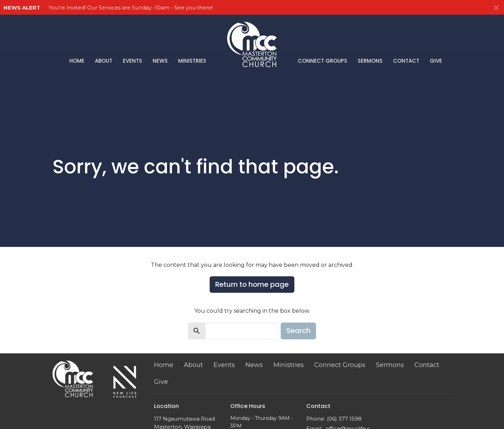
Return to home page (252, 284)
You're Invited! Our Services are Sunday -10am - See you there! (131, 8)
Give (436, 61)
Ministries (192, 61)
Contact (406, 61)
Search (298, 331)
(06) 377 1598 (344, 419)
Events (132, 61)
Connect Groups (323, 61)
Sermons (370, 61)
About (104, 61)
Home (77, 61)
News (160, 61)
